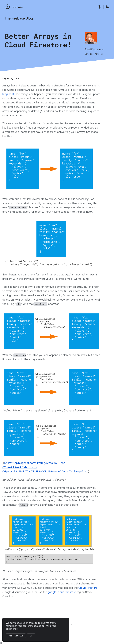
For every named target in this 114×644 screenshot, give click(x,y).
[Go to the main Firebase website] (8, 6)
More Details (16, 636)
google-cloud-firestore (62, 592)
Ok (31, 636)
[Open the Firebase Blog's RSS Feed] (106, 7)
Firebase (17, 7)
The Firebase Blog (19, 18)
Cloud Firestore (88, 588)
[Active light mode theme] (100, 7)
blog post (8, 94)
